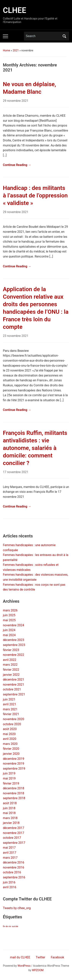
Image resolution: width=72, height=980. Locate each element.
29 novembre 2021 (16, 101)
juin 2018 (9, 808)
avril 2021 (10, 704)
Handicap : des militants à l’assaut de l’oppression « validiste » (35, 195)
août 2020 (10, 729)
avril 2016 (10, 887)
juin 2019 (9, 773)
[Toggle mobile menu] (5, 36)
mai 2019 (9, 778)
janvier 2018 (11, 823)
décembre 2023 (14, 640)
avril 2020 (10, 739)
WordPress (24, 966)
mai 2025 (9, 620)
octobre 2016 (12, 872)
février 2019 (11, 783)
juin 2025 (9, 615)
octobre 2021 (12, 689)
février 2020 (11, 749)
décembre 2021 (14, 680)
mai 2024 (9, 635)
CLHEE (14, 10)
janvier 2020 (11, 754)
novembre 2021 (14, 685)
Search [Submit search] (64, 36)
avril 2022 (10, 660)
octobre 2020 (12, 724)
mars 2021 (10, 709)
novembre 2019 (14, 764)
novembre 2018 (14, 793)
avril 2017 (10, 853)
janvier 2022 (11, 675)
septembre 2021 (14, 694)
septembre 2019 (14, 769)
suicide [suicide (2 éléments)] (15, 926)
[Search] (43, 36)
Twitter (40, 957)
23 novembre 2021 (16, 336)
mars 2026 (10, 610)
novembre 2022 (14, 655)
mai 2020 (9, 734)
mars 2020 (10, 744)
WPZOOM (38, 970)
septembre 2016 (14, 877)
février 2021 (11, 714)
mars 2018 (10, 818)
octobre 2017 (12, 838)
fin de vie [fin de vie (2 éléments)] (7, 926)
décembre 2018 (14, 788)
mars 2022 (10, 665)
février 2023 (11, 650)
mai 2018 (9, 813)
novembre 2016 (14, 867)
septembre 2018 (14, 798)
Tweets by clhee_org (17, 908)
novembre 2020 (14, 719)
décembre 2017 (14, 828)
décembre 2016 (14, 862)
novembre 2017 (14, 833)
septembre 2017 (14, 843)
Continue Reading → (17, 165)
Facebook (57, 957)
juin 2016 (9, 882)
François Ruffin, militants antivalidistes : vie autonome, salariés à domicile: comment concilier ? (35, 448)
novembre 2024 (14, 625)
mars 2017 (10, 858)
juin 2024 (9, 630)
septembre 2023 (14, 645)
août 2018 (10, 803)
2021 (16, 50)
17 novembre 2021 (16, 472)
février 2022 (11, 670)
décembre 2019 (14, 759)
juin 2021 (9, 699)
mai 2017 (9, 848)
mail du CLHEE (20, 957)
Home (7, 50)
